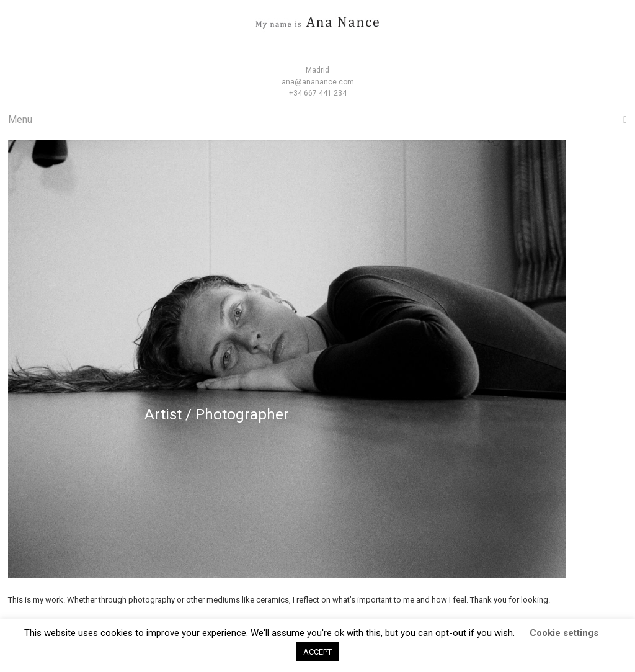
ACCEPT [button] (317, 652)
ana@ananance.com (318, 82)
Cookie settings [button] (564, 633)
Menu (317, 120)
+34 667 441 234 (318, 93)
